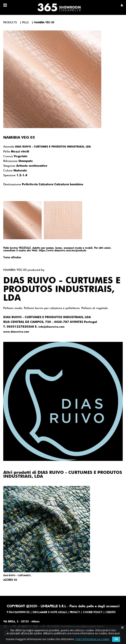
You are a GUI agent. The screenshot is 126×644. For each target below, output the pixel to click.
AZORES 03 (10, 580)
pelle (25, 23)
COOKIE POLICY (93, 612)
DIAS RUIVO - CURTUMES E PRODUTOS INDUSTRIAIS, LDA (53, 147)
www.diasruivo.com (16, 332)
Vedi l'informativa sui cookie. (93, 639)
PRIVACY (75, 612)
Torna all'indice (12, 258)
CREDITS (110, 612)
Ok (116, 639)
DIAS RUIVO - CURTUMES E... (18, 576)
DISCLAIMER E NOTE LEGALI (50, 612)
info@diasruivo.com (51, 327)
